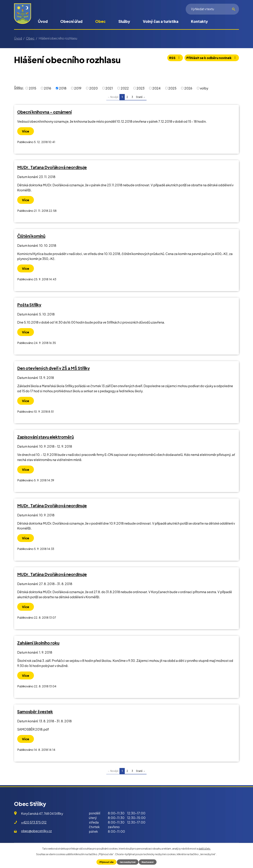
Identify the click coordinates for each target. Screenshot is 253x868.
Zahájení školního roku (38, 643)
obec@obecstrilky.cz (36, 831)
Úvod (43, 21)
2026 (188, 88)
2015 (33, 88)
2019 (78, 88)
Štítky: (19, 88)
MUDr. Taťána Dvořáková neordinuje (52, 506)
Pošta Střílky (29, 305)
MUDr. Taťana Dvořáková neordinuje (52, 167)
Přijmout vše (107, 862)
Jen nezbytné (128, 862)
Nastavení (148, 862)
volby (204, 88)
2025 (172, 88)
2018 (63, 88)
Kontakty (199, 21)
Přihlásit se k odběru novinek (212, 58)
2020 (93, 88)
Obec (100, 21)
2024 (156, 88)
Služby (124, 21)
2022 (125, 88)
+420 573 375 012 (34, 822)
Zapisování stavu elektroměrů (46, 437)
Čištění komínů (31, 236)
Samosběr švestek (35, 712)
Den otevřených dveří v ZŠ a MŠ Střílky (53, 368)
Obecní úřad (71, 21)
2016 (48, 88)
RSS (175, 58)
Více (26, 131)
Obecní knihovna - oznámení (44, 112)
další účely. (205, 848)
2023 (140, 88)
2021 (109, 88)
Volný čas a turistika (161, 21)
